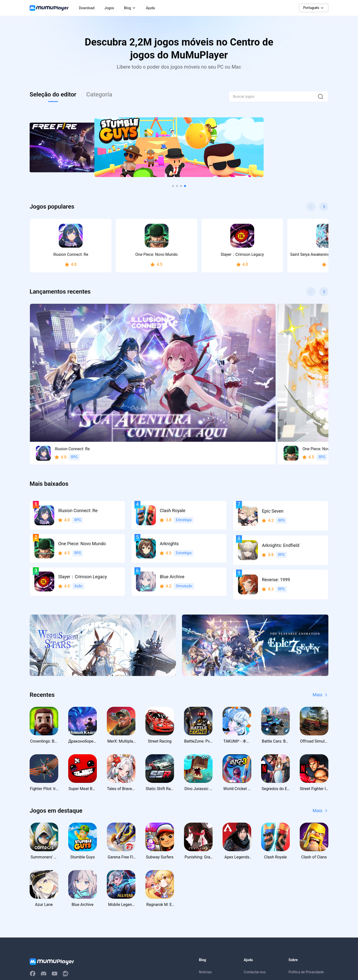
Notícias (205, 887)
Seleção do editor (53, 94)
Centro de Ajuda (256, 897)
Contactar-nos (255, 887)
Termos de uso (300, 897)
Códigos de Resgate (214, 917)
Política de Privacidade (306, 887)
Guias (203, 897)
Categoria (99, 94)
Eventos (205, 907)
